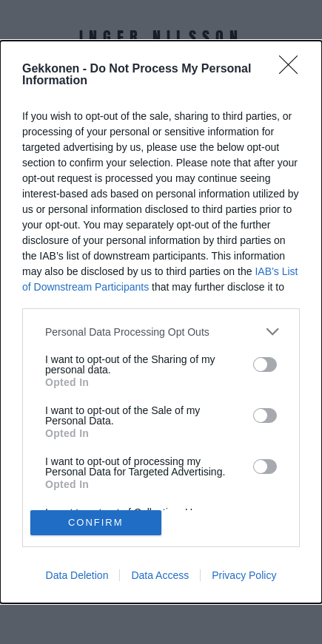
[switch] (265, 365)
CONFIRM (96, 522)
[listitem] (161, 332)
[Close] (293, 70)
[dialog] (161, 322)
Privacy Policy (244, 575)
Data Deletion (77, 575)
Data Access (160, 575)
